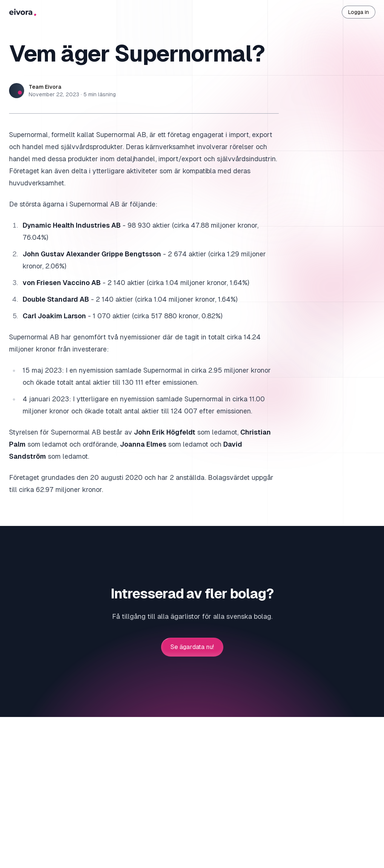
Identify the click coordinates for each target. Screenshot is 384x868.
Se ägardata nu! (192, 647)
